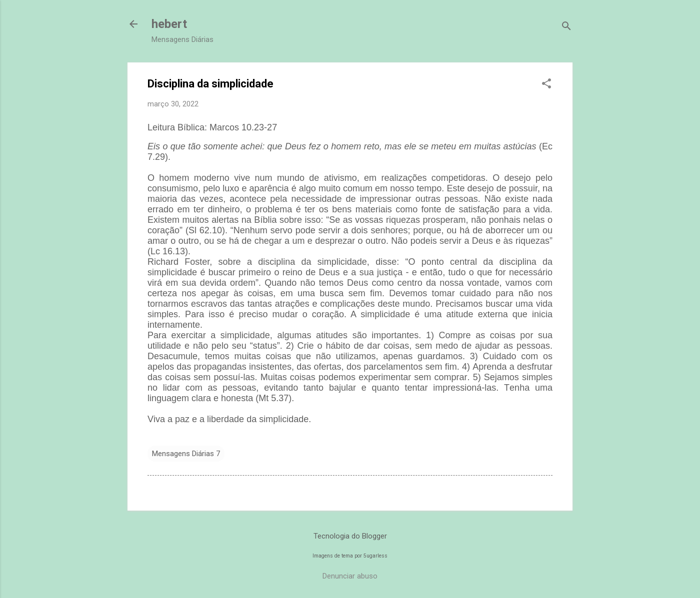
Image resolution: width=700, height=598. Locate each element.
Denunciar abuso (350, 576)
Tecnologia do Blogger (350, 536)
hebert (169, 24)
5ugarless (375, 556)
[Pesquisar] (566, 27)
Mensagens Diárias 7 (186, 454)
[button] (546, 84)
